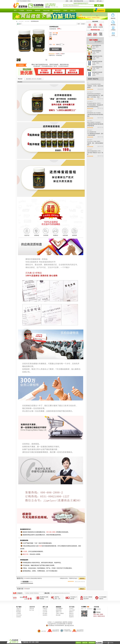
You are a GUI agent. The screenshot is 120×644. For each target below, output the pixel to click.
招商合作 (71, 613)
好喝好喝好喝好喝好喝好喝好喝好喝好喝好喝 (95, 125)
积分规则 (45, 613)
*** (88, 83)
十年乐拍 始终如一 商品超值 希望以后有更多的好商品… (95, 106)
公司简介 (71, 608)
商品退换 (19, 612)
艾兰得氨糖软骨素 (92, 132)
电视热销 (37, 10)
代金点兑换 (46, 10)
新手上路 (100, 1)
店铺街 (65, 10)
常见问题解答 (59, 608)
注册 (71, 1)
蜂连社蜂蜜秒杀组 (97, 45)
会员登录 (45, 610)
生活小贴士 (19, 615)
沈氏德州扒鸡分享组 (97, 56)
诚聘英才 (71, 612)
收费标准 (19, 610)
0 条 (61, 54)
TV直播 (22, 10)
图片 (20, 24)
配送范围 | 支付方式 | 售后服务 (34, 79)
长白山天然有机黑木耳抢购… (94, 84)
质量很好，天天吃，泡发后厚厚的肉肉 (95, 87)
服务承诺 (71, 615)
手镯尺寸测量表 (60, 613)
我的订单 (85, 643)
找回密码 (45, 615)
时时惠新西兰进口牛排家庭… (94, 113)
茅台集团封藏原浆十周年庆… (94, 103)
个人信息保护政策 (57, 622)
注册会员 (45, 608)
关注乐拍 (97, 609)
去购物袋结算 (100, 11)
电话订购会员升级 (79, 1)
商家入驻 (73, 10)
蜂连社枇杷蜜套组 (97, 51)
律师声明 (65, 622)
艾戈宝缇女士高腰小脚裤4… (94, 141)
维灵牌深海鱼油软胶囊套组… (94, 94)
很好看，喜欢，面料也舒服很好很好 (95, 144)
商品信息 (20, 79)
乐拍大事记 (72, 610)
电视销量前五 (56, 10)
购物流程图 (59, 610)
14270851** (90, 92)
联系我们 (70, 622)
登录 (67, 1)
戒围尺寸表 (59, 612)
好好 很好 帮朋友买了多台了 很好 (95, 153)
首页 (15, 10)
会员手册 (45, 612)
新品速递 (29, 10)
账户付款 (32, 610)
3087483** (90, 111)
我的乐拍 (92, 1)
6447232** (90, 149)
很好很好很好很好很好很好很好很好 (95, 115)
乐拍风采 (19, 617)
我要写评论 (52, 55)
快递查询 (71, 617)
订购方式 (19, 608)
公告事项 (19, 613)
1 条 (56, 54)
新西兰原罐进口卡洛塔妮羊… (94, 122)
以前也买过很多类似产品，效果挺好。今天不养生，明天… (95, 96)
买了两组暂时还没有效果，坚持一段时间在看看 (95, 134)
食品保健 (21, 21)
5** (24, 582)
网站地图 (58, 615)
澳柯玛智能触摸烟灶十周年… (94, 151)
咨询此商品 (59, 55)
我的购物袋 (92, 643)
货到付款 (32, 608)
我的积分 (79, 643)
